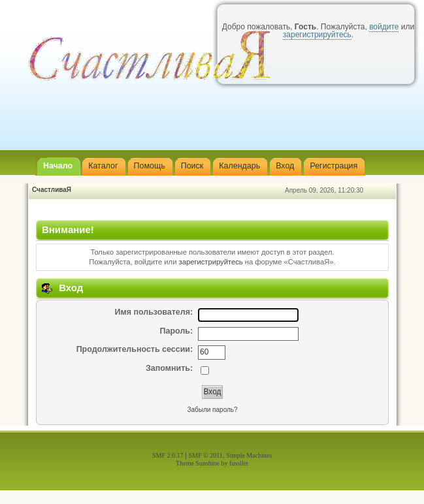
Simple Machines (249, 455)
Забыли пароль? (212, 410)
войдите (384, 27)
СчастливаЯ (52, 190)
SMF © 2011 (206, 455)
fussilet (239, 463)
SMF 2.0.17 (168, 455)
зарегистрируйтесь (211, 262)
